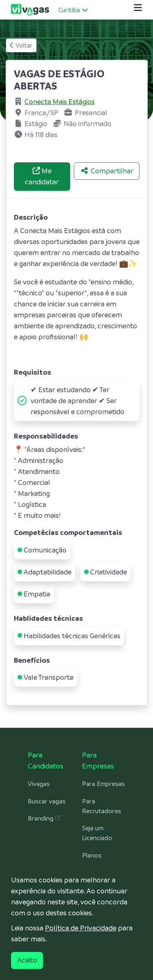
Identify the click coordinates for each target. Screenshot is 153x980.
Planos (92, 856)
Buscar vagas (47, 801)
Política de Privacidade (81, 928)
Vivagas (39, 784)
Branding (44, 818)
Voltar (21, 45)
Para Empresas (103, 784)
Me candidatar (42, 176)
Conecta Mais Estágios (60, 102)
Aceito (27, 960)
